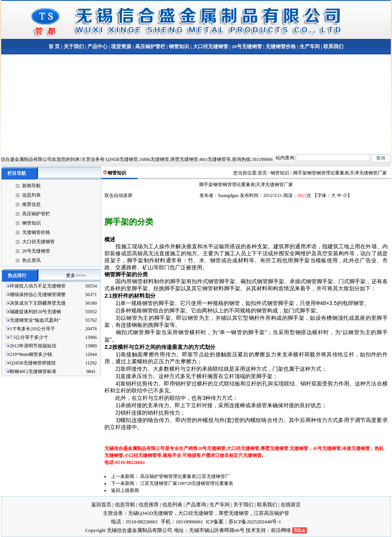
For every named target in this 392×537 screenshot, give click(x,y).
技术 (251, 530)
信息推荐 (149, 505)
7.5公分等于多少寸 (29, 337)
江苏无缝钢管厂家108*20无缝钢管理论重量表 (187, 483)
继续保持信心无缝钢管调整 (38, 295)
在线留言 (291, 505)
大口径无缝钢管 (211, 46)
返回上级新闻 (125, 490)
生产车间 (310, 46)
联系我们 (333, 46)
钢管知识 (179, 46)
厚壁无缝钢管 (234, 513)
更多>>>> (76, 275)
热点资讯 (31, 260)
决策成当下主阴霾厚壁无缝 (38, 303)
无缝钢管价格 (281, 46)
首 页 (54, 46)
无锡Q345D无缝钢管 (151, 513)
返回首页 (101, 505)
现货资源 (121, 46)
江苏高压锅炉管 (271, 513)
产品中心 (97, 46)
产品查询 (196, 505)
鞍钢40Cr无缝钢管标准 (33, 371)
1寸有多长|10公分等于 (32, 329)
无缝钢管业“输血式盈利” (35, 320)
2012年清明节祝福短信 (33, 346)
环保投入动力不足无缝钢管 (38, 286)
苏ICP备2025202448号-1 (255, 522)
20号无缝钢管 (247, 46)
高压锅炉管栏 (150, 46)
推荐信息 (31, 204)
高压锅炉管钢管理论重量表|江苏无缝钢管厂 (185, 476)
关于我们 (74, 46)
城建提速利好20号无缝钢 (35, 312)
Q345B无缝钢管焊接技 (33, 363)
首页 (262, 173)
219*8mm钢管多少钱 (31, 354)
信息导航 (125, 505)
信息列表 (31, 195)
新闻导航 (31, 186)
